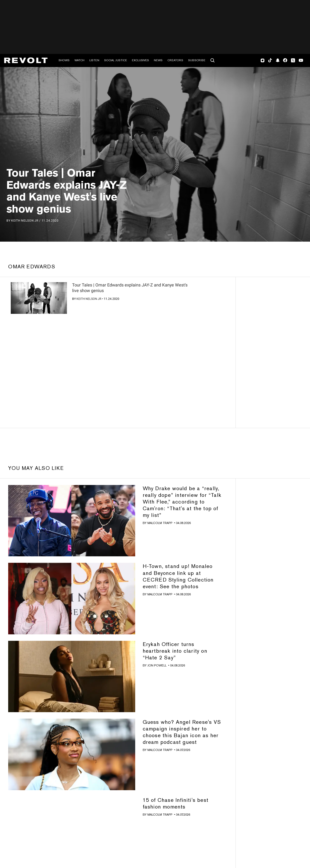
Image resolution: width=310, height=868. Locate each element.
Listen (94, 60)
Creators (175, 60)
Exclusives (140, 60)
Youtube (301, 61)
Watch (79, 60)
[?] (39, 298)
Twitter (293, 60)
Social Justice (116, 60)
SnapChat (278, 60)
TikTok (270, 60)
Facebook (285, 60)
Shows (64, 60)
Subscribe (197, 60)
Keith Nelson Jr (89, 299)
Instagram (263, 60)
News (158, 60)
